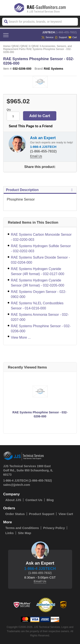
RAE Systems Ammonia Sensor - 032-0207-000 (40, 317)
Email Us (36, 156)
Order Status (15, 514)
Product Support (42, 514)
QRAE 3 (25, 46)
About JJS (13, 500)
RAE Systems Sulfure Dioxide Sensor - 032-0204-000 (40, 260)
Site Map (25, 533)
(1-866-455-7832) (66, 32)
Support (61, 37)
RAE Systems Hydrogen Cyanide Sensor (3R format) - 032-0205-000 (38, 283)
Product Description (40, 190)
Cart (72, 37)
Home (7, 46)
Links (9, 533)
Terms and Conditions (22, 528)
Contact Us (34, 500)
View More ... (21, 337)
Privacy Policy (54, 528)
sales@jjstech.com (17, 485)
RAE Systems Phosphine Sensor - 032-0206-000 (41, 329)
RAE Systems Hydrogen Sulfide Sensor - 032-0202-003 (41, 249)
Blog (50, 500)
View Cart (66, 514)
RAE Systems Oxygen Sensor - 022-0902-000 (39, 294)
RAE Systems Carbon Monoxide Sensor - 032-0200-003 (41, 237)
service (47, 37)
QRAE (15, 46)
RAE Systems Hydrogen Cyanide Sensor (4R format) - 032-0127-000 (38, 271)
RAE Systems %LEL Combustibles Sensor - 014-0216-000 (37, 306)
